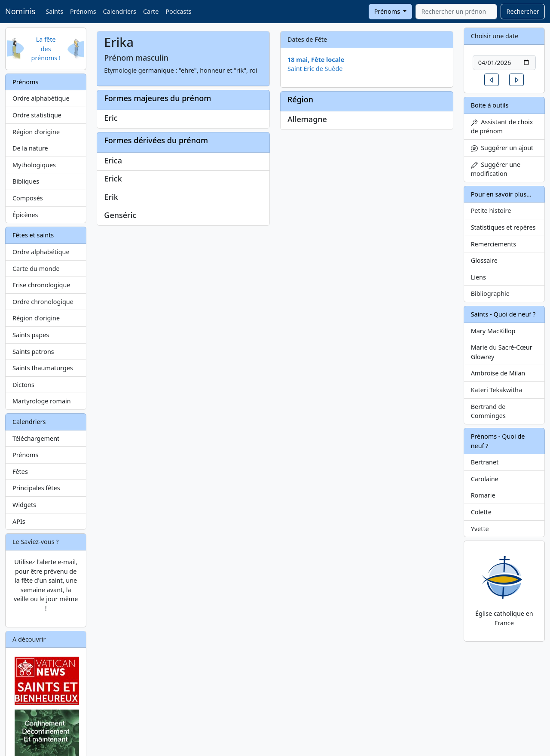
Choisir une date (495, 36)
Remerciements (494, 244)
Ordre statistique (37, 115)
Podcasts (178, 11)
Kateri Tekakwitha (497, 390)
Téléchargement (36, 438)
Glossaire (484, 260)
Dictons (23, 385)
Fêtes (20, 472)
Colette (481, 512)
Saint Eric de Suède (315, 69)
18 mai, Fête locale (316, 60)
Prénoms (83, 11)
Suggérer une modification (496, 169)
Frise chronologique (41, 285)
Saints (54, 11)
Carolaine (485, 479)
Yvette (480, 529)
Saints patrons (33, 352)
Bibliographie (490, 293)
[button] (492, 80)
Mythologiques (34, 165)
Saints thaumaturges (43, 368)
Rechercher (523, 11)
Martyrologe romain (42, 401)
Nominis (20, 11)
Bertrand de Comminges (488, 411)
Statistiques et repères (503, 227)
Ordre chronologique (43, 302)
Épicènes (25, 215)
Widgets (24, 505)
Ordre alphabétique (41, 98)
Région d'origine (36, 132)
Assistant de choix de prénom (502, 127)
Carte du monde (36, 269)
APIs (19, 521)
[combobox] (456, 12)
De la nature (30, 148)
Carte (151, 11)
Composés (28, 198)
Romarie (483, 495)
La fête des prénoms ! (46, 49)
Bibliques (26, 181)
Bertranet (485, 462)
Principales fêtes (36, 488)
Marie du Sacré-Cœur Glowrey (502, 352)
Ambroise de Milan (498, 373)
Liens (478, 277)
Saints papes (31, 335)
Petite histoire (491, 211)
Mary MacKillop (493, 331)
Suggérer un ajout (502, 148)
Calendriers (120, 11)
